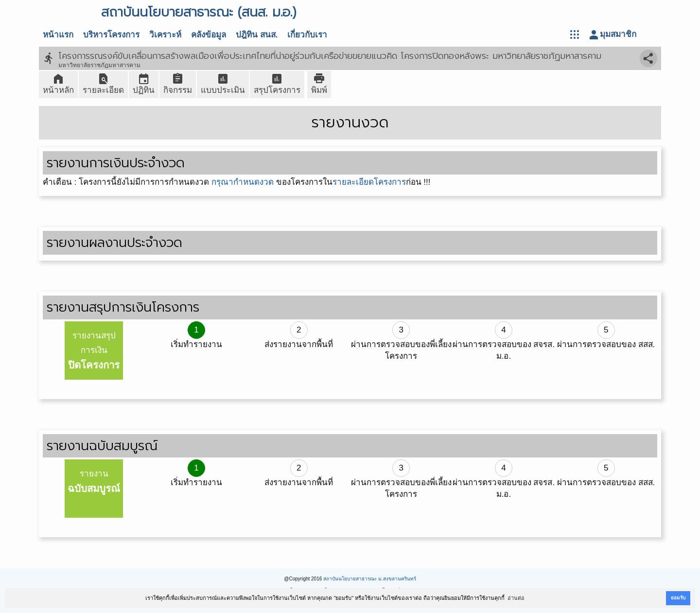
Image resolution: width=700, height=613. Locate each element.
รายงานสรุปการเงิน (94, 351)
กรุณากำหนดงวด (243, 182)
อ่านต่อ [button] (516, 598)
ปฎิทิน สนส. (257, 35)
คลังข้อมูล (209, 35)
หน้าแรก (58, 35)
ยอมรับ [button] (678, 598)
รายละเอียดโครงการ (369, 182)
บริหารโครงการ (111, 35)
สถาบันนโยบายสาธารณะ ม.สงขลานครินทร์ (370, 579)
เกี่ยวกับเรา (307, 35)
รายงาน (94, 482)
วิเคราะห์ (165, 35)
